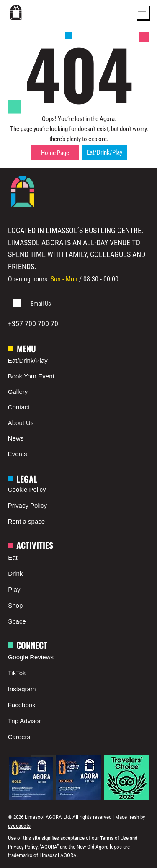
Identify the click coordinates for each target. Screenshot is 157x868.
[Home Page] (55, 153)
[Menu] (142, 12)
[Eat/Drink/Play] (104, 153)
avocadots (19, 826)
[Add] (38, 303)
